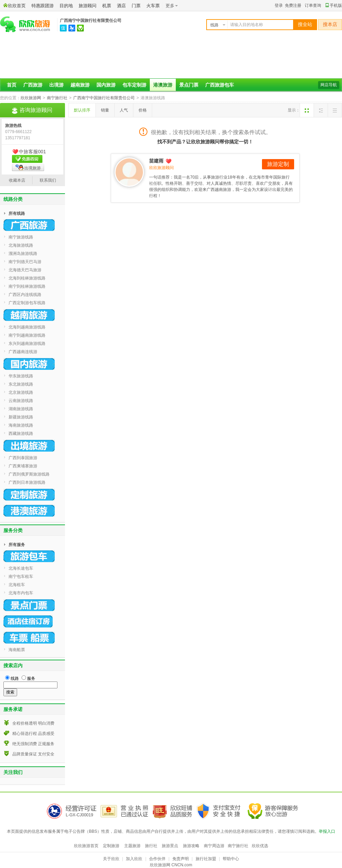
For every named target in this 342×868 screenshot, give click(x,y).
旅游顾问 (88, 6)
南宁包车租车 (21, 576)
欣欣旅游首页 (86, 846)
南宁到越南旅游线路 (27, 335)
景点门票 (189, 85)
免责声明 (181, 859)
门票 (136, 6)
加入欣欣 (134, 859)
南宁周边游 (214, 846)
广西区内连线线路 (25, 295)
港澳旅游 (163, 85)
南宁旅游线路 (21, 237)
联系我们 (48, 180)
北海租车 (17, 585)
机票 (107, 6)
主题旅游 (132, 846)
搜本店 (330, 24)
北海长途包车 (21, 568)
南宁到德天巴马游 (25, 262)
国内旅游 (106, 85)
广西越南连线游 (23, 352)
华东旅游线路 (21, 376)
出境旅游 (28, 167)
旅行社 (151, 846)
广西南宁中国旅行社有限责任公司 (91, 21)
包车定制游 (134, 85)
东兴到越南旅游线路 (27, 344)
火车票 (153, 6)
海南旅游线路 (21, 425)
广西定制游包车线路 (27, 303)
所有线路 (17, 213)
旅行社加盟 (206, 859)
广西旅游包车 (220, 85)
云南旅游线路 (21, 401)
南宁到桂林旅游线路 (27, 286)
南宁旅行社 (57, 98)
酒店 (121, 6)
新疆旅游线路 (21, 417)
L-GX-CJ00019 (79, 815)
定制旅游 (111, 846)
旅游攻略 (191, 846)
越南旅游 (80, 85)
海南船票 (17, 650)
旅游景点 (170, 846)
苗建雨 (161, 161)
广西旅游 (33, 85)
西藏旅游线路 (21, 433)
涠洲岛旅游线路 (23, 254)
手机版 (334, 5)
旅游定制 (278, 164)
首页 (12, 85)
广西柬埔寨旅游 (23, 466)
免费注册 (293, 5)
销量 (105, 110)
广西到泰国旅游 (23, 458)
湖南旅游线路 (21, 409)
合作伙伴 (157, 859)
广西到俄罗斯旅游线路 (29, 474)
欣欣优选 (260, 846)
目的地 (66, 6)
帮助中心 (231, 859)
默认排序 (82, 110)
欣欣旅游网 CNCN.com (171, 865)
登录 (279, 5)
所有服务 (17, 545)
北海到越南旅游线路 (27, 327)
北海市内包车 (21, 593)
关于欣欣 (111, 859)
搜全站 (305, 24)
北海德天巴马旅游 (25, 270)
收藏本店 (17, 180)
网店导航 (329, 85)
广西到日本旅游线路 (27, 482)
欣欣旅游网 (31, 98)
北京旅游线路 (21, 392)
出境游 (56, 85)
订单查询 (313, 5)
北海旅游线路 (21, 245)
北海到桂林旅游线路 (27, 278)
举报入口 (327, 831)
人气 (124, 110)
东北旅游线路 (21, 384)
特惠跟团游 (43, 6)
